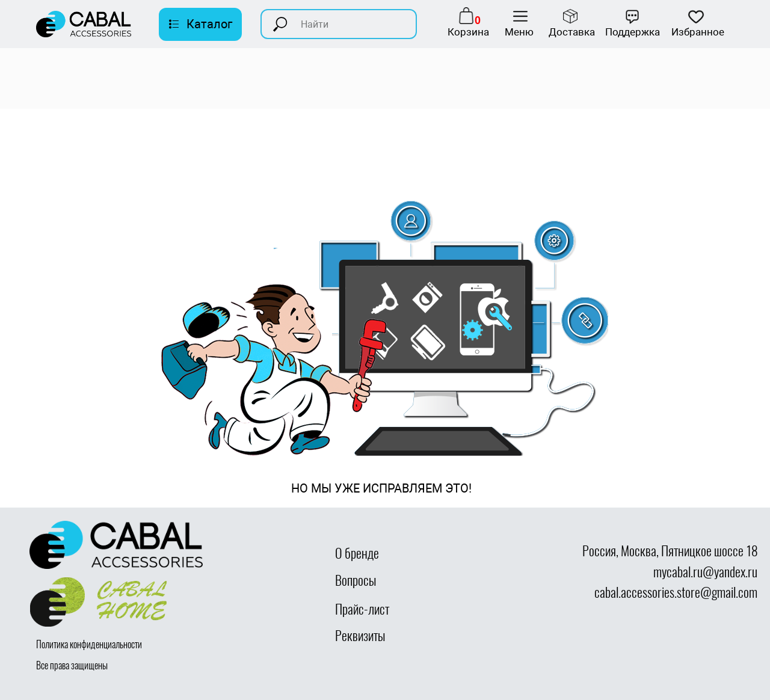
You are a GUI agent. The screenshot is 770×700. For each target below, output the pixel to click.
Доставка (572, 32)
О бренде (357, 553)
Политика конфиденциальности (89, 644)
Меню (519, 32)
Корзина (468, 32)
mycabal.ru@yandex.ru (705, 572)
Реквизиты (360, 636)
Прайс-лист (362, 609)
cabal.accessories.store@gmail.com (676, 592)
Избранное (698, 32)
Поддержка (633, 32)
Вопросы (356, 580)
